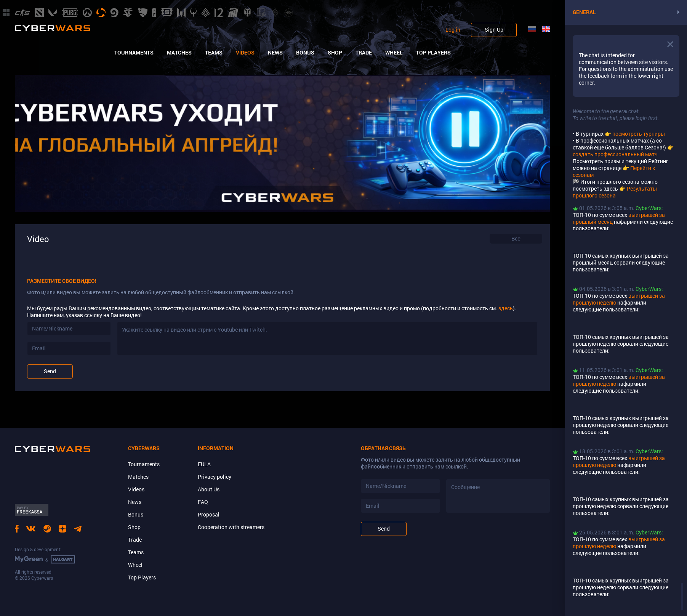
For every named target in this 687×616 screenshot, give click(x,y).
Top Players (433, 53)
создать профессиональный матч (615, 154)
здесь (506, 308)
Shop (335, 53)
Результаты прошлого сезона (615, 192)
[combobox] (516, 239)
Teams (214, 53)
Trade (364, 53)
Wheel (394, 53)
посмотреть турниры (639, 134)
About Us (209, 489)
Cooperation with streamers (231, 527)
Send (50, 371)
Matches (179, 53)
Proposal (209, 514)
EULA (204, 464)
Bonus (305, 53)
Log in (453, 30)
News (275, 53)
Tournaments (134, 53)
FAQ (203, 502)
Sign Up (494, 30)
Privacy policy (215, 477)
